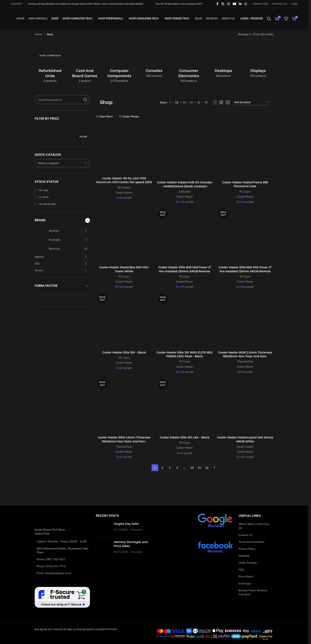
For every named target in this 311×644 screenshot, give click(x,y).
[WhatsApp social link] (246, 4)
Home (38, 34)
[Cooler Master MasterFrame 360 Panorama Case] (245, 150)
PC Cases (245, 192)
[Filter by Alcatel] (58, 271)
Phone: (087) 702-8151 (51, 559)
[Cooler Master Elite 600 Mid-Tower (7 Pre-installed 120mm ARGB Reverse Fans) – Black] (185, 235)
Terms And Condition (251, 542)
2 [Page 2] (162, 468)
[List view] (215, 102)
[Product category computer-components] (119, 65)
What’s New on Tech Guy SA (254, 526)
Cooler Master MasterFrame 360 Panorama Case (245, 184)
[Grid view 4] (228, 102)
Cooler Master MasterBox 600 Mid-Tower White (124, 269)
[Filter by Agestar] (58, 257)
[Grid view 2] (221, 102)
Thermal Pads (245, 361)
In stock (44, 197)
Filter (83, 137)
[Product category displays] (258, 62)
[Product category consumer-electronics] (189, 65)
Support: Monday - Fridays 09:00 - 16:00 (62, 541)
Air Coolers (124, 187)
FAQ (241, 570)
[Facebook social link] (217, 4)
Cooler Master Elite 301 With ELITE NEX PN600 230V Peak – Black (185, 354)
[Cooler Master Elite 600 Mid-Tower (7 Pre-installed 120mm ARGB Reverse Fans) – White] (245, 235)
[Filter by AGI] (58, 263)
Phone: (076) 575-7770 (51, 566)
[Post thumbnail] (103, 528)
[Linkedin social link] (240, 4)
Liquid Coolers (245, 447)
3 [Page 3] (170, 468)
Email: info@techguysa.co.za (54, 573)
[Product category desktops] (223, 62)
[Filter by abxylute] (58, 231)
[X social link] (223, 4)
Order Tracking (248, 563)
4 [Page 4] (177, 468)
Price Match (246, 576)
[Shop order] (252, 102)
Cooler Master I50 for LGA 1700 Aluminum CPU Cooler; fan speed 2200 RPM (124, 182)
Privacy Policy (247, 549)
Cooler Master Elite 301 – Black (124, 352)
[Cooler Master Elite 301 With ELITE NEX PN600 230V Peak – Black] (185, 320)
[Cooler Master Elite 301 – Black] (124, 320)
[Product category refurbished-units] (50, 65)
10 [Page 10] (192, 468)
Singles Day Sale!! (127, 524)
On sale (44, 190)
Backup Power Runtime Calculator (253, 592)
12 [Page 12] (207, 468)
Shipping (244, 556)
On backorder (47, 204)
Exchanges (245, 583)
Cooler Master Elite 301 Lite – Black (185, 437)
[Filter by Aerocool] (58, 249)
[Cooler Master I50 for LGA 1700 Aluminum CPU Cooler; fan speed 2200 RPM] (124, 148)
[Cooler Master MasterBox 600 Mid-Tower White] (124, 235)
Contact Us (245, 535)
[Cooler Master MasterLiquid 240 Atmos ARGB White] (245, 406)
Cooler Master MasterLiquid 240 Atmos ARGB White (245, 439)
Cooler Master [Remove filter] (131, 116)
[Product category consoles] (154, 62)
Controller (185, 192)
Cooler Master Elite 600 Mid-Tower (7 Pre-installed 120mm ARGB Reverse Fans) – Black (185, 271)
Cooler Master (124, 193)
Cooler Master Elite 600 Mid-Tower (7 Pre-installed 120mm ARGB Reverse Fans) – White (245, 271)
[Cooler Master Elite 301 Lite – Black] (185, 406)
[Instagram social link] (229, 4)
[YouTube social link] (234, 4)
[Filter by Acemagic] (58, 240)
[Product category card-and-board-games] (85, 65)
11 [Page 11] (199, 468)
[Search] (269, 19)
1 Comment (136, 530)
